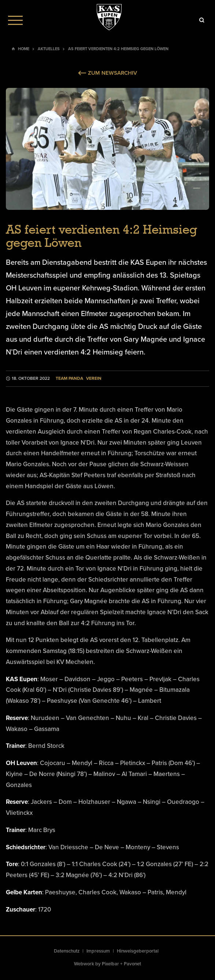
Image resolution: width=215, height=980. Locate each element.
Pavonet (132, 964)
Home (24, 49)
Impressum (98, 951)
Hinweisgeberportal (138, 951)
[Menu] (15, 20)
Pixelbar (110, 964)
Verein (94, 378)
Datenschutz (67, 951)
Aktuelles (49, 49)
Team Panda (69, 378)
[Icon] (202, 20)
